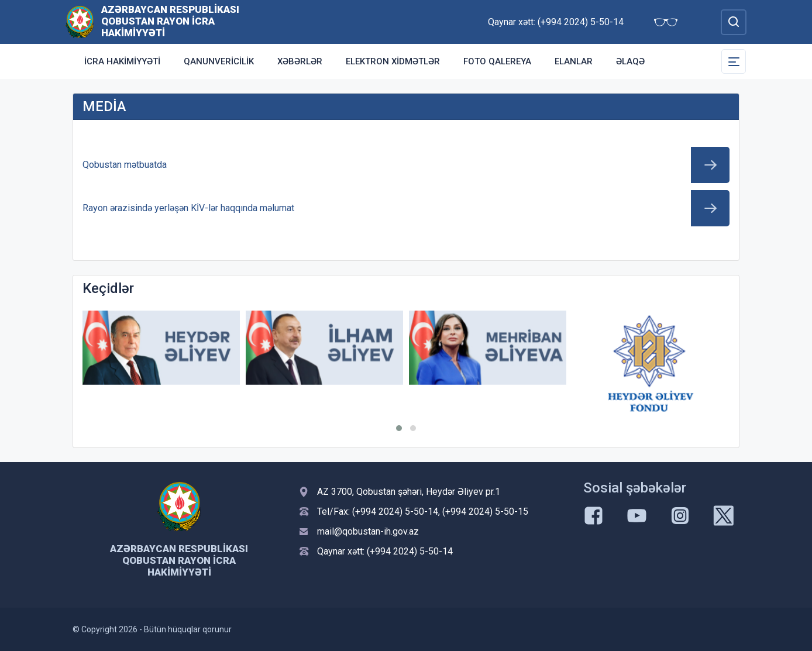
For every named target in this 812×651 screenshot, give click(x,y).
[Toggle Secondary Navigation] (734, 61)
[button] (399, 428)
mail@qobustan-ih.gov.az (368, 531)
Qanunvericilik (219, 61)
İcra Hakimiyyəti (122, 61)
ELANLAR (574, 61)
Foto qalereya (497, 61)
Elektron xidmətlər (393, 61)
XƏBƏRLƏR (300, 61)
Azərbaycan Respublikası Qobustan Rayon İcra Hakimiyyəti (170, 21)
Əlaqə (630, 61)
